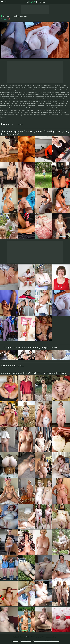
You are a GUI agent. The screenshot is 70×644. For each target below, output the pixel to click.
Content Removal (26, 641)
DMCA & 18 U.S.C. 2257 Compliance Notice (46, 641)
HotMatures (35, 2)
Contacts (15, 641)
